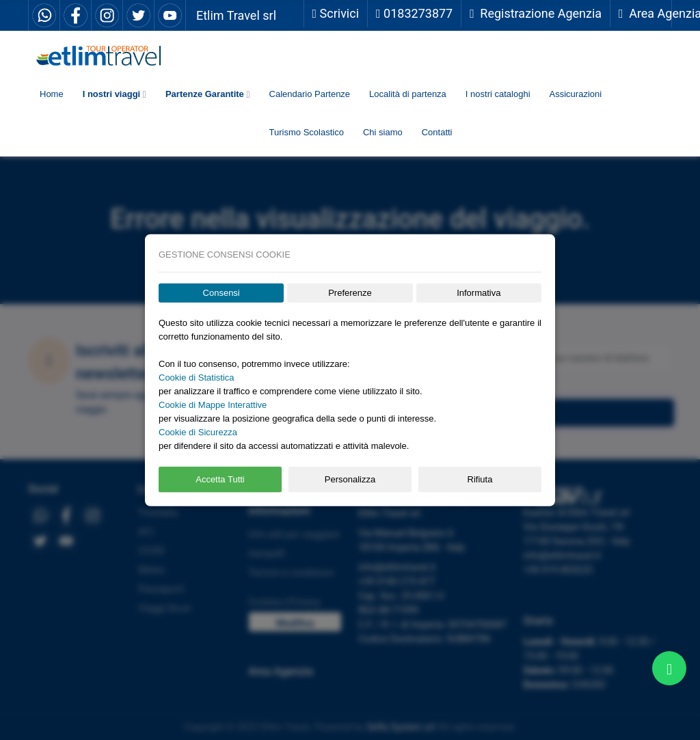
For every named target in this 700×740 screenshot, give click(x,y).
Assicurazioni (576, 94)
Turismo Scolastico (307, 132)
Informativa (479, 293)
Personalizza (350, 479)
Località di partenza (408, 94)
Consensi (221, 293)
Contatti (437, 132)
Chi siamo (383, 132)
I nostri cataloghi (498, 94)
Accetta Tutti (220, 479)
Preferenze (350, 293)
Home (52, 94)
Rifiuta (480, 479)
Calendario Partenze (310, 94)
